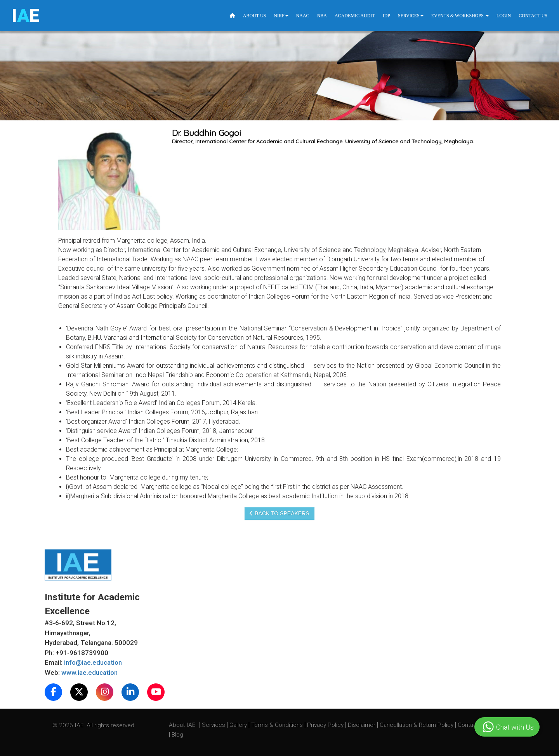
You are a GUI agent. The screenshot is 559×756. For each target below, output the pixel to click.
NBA (322, 16)
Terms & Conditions (278, 725)
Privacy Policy (325, 725)
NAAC (303, 16)
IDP (386, 16)
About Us (254, 16)
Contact (469, 725)
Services (411, 16)
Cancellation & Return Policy (417, 725)
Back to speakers (279, 513)
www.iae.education (89, 673)
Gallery (239, 725)
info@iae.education (93, 662)
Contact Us (533, 16)
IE (25, 16)
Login (504, 16)
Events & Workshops (460, 16)
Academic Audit (355, 16)
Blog (177, 735)
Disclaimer (362, 725)
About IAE (183, 725)
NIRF (281, 16)
